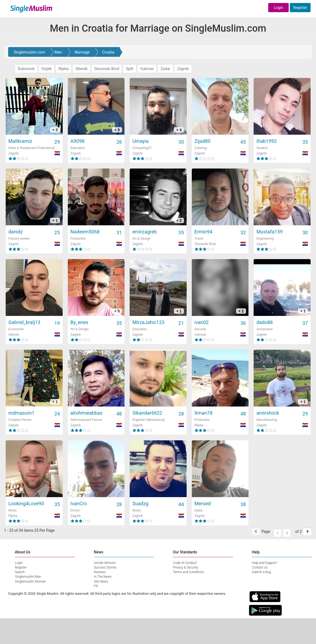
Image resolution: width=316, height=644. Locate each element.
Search (20, 572)
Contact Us (260, 567)
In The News (103, 577)
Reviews (100, 572)
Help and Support (264, 563)
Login (279, 8)
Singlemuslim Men (28, 577)
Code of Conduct (185, 563)
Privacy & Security (186, 567)
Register (300, 8)
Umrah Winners (105, 563)
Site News (101, 582)
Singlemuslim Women (30, 582)
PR (96, 586)
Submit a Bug (261, 572)
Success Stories (105, 567)
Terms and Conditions (189, 572)
